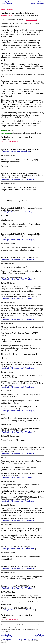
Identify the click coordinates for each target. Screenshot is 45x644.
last (17, 141)
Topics (32, 4)
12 (2, 428)
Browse (4, 4)
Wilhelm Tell (33, 407)
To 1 (23, 179)
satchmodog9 (32, 314)
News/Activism (39, 2)
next (13, 141)
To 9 (23, 387)
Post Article (40, 4)
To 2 (23, 240)
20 (2, 608)
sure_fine (31, 208)
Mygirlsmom (33, 448)
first (3, 141)
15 (2, 497)
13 (2, 448)
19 (2, 586)
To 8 (23, 368)
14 (2, 473)
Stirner (31, 547)
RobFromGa (33, 497)
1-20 (6, 141)
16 (2, 518)
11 (2, 407)
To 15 (23, 549)
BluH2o (31, 518)
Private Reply (15, 152)
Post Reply (6, 152)
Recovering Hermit (35, 473)
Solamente (32, 566)
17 (2, 547)
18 (2, 566)
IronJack (32, 586)
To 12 (23, 610)
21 (10, 141)
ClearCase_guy (33, 258)
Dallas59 (31, 294)
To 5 (23, 279)
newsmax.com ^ (6, 16)
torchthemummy (33, 174)
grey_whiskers (33, 362)
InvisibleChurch (33, 150)
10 (2, 381)
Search (10, 4)
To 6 (23, 432)
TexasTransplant (34, 428)
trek (29, 277)
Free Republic (6, 2)
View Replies (26, 152)
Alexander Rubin (34, 234)
